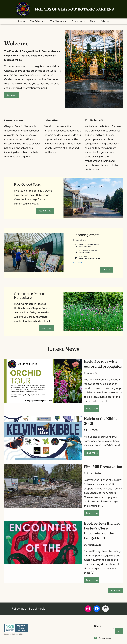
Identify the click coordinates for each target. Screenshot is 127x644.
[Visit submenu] (108, 21)
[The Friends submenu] (45, 21)
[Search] (119, 631)
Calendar (106, 270)
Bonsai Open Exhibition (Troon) (89, 259)
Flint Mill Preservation (103, 467)
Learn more (12, 95)
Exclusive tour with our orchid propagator (103, 364)
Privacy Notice (105, 638)
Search (98, 626)
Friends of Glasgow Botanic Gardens (74, 9)
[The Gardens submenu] (66, 21)
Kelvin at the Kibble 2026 (101, 421)
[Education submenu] (84, 21)
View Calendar (78, 263)
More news (115, 591)
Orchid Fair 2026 (85, 253)
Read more (92, 409)
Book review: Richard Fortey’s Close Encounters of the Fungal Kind (102, 531)
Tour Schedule (45, 211)
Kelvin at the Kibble (86, 247)
